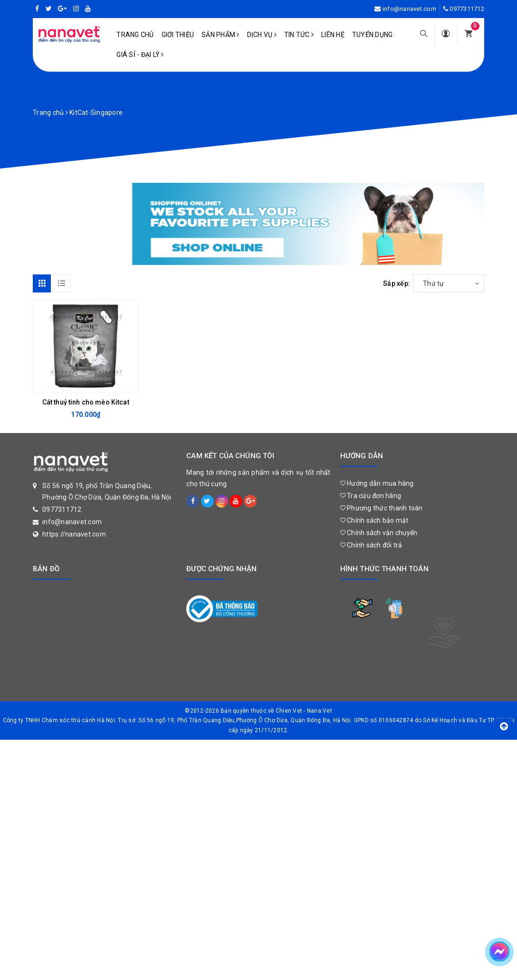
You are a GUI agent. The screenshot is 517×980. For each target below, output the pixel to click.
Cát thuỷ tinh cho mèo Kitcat (86, 402)
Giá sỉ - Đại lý (140, 55)
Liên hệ (333, 35)
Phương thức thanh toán (382, 508)
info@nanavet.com (409, 9)
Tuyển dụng (373, 35)
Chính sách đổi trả (371, 545)
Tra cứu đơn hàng (371, 496)
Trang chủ (135, 35)
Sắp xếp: (397, 283)
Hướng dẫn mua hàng (377, 483)
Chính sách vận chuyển (379, 533)
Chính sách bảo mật (374, 520)
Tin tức (299, 35)
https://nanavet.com (74, 534)
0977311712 (467, 9)
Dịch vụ (262, 35)
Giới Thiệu (178, 35)
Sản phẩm (220, 35)
